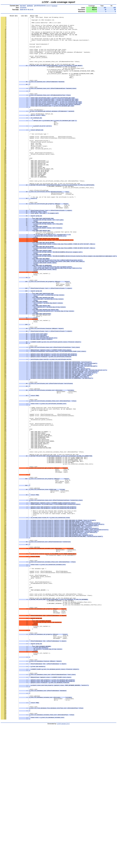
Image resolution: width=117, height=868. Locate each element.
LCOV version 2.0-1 (63, 865)
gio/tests (30, 6)
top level (23, 6)
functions (54, 6)
